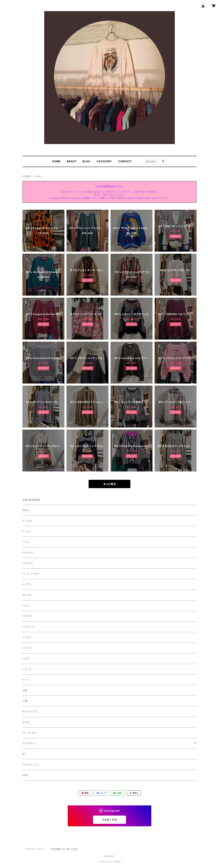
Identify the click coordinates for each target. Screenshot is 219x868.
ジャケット (28, 563)
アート (26, 680)
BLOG (86, 161)
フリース (27, 669)
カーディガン (29, 733)
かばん (26, 722)
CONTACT (125, 161)
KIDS (25, 775)
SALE (26, 510)
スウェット (28, 553)
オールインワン (31, 712)
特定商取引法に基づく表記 (64, 849)
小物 (25, 701)
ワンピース (28, 627)
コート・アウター (31, 574)
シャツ (26, 606)
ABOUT (72, 161)
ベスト (26, 659)
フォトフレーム (30, 765)
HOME (56, 161)
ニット (26, 542)
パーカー (27, 648)
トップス (27, 584)
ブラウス (27, 616)
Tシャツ (27, 531)
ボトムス (27, 595)
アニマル (27, 521)
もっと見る (109, 484)
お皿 (25, 690)
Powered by (109, 862)
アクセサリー (30, 743)
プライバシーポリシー (36, 849)
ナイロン (27, 637)
